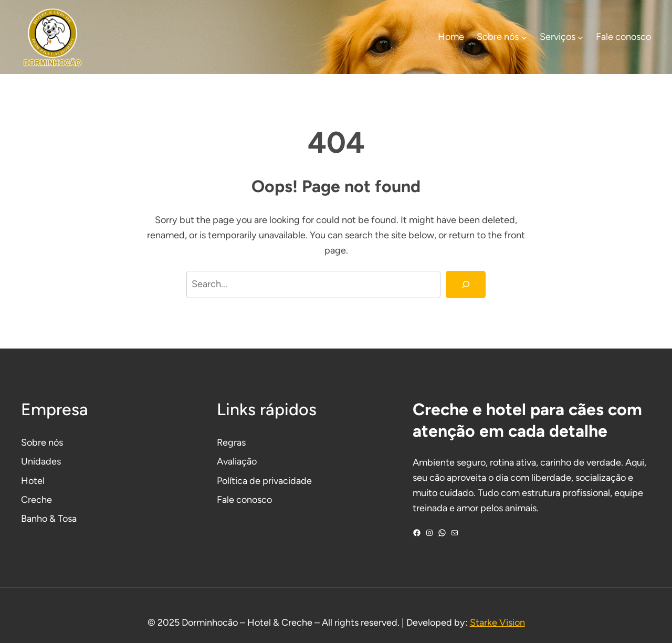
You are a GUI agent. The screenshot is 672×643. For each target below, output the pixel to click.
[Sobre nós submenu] (524, 37)
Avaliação (237, 461)
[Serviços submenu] (580, 37)
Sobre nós (42, 442)
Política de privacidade (264, 481)
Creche (36, 500)
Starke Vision (497, 623)
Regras (231, 442)
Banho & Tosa (49, 519)
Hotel (33, 481)
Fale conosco (244, 500)
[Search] (466, 284)
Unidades (41, 461)
